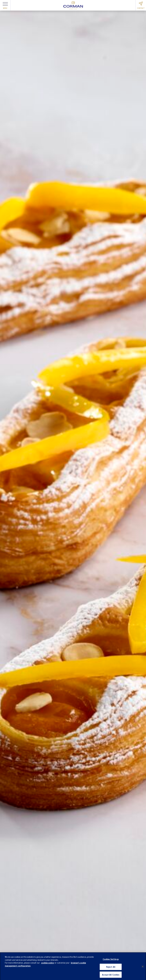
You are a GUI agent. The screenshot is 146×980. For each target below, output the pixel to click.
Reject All (111, 968)
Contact (141, 5)
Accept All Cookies (111, 976)
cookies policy (48, 964)
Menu (5, 6)
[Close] (143, 968)
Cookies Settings (111, 960)
